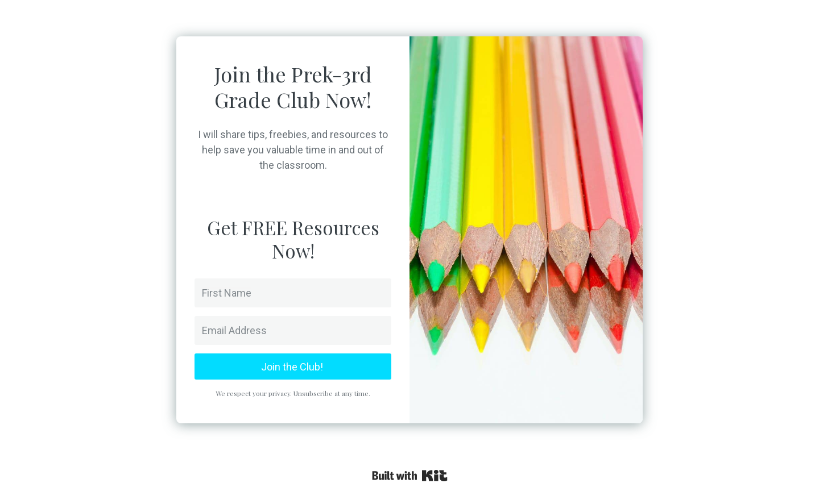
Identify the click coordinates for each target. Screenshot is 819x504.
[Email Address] (293, 330)
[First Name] (293, 293)
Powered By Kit (410, 476)
